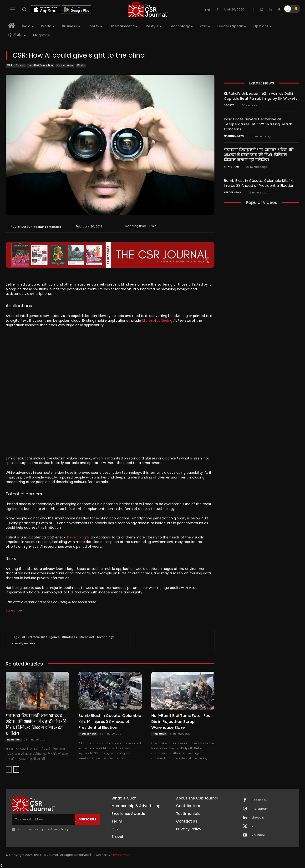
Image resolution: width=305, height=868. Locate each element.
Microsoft (87, 637)
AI (23, 637)
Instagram (260, 809)
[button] (24, 9)
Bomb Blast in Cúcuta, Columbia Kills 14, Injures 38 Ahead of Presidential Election (110, 722)
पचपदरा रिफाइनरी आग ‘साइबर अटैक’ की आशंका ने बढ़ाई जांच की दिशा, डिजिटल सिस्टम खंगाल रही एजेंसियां (36, 725)
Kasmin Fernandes (47, 227)
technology (105, 637)
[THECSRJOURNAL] (148, 10)
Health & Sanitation (41, 66)
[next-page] (16, 769)
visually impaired (25, 643)
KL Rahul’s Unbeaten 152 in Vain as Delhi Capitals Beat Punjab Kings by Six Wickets (261, 96)
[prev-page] (9, 769)
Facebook (259, 800)
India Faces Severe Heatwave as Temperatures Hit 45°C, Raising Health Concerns (258, 124)
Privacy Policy (59, 829)
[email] (43, 819)
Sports (229, 105)
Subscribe (14, 610)
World (81, 66)
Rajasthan (14, 740)
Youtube (258, 835)
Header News (65, 66)
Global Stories (16, 66)
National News (234, 136)
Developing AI (78, 537)
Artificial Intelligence (43, 637)
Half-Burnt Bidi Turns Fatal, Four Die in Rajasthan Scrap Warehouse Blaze (182, 722)
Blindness (69, 637)
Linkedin (258, 818)
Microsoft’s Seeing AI (159, 321)
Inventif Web (122, 855)
